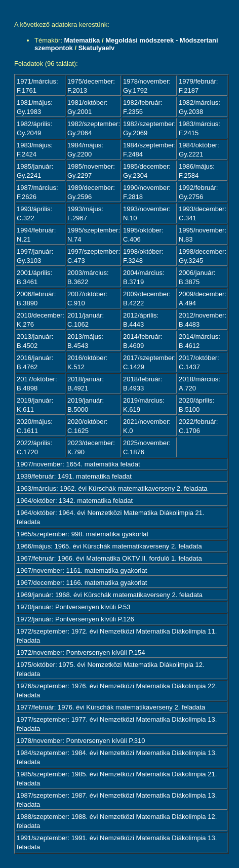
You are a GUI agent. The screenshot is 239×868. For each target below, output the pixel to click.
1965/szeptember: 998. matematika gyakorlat (83, 534)
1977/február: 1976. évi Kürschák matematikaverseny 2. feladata (111, 707)
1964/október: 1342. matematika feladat (75, 501)
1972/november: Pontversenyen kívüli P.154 (81, 653)
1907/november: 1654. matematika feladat (78, 464)
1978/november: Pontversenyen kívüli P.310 (81, 741)
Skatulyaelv (97, 48)
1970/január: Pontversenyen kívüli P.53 (74, 607)
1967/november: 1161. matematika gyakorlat (82, 570)
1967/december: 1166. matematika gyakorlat (82, 583)
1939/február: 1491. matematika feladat (74, 476)
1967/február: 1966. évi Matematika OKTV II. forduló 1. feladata (109, 558)
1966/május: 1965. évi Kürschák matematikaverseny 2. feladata (109, 546)
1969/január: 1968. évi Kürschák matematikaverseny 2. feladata (110, 595)
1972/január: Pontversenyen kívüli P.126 (75, 619)
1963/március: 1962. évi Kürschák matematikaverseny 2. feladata (112, 488)
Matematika (82, 40)
